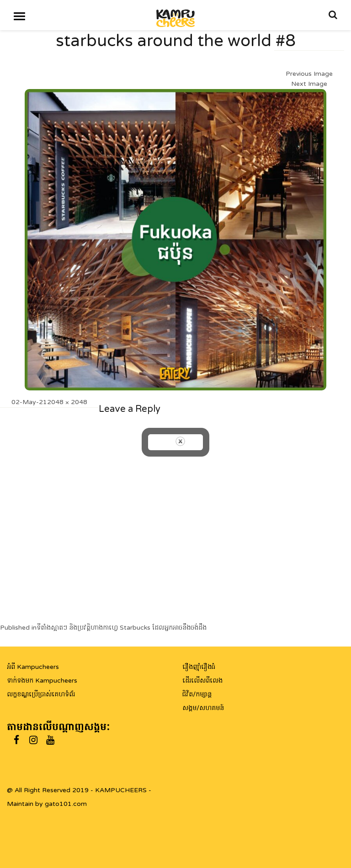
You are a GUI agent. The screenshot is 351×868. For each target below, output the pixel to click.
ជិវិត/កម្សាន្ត (197, 694)
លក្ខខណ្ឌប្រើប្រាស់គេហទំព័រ (41, 694)
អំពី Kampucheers (33, 667)
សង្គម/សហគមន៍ (203, 708)
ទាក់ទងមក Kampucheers (42, 681)
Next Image (309, 84)
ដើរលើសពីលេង (202, 681)
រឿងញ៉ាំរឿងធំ (199, 667)
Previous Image (309, 74)
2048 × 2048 (67, 402)
